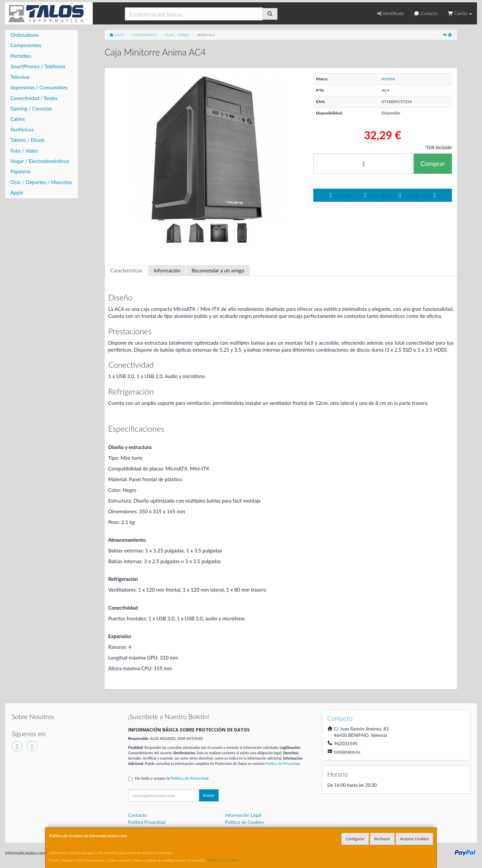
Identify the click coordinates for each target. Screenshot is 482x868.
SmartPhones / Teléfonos (38, 66)
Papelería (21, 171)
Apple (17, 192)
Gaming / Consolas (31, 108)
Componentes (26, 45)
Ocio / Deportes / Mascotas (41, 182)
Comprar (433, 163)
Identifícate (390, 13)
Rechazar (382, 839)
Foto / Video (24, 151)
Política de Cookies (223, 860)
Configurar (355, 839)
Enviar (209, 795)
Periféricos (22, 129)
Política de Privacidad (282, 763)
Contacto (426, 13)
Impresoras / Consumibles (39, 87)
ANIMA (388, 79)
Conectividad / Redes (34, 98)
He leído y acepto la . (172, 778)
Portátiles (21, 56)
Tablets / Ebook (27, 140)
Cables (18, 119)
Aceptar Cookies (414, 839)
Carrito (460, 13)
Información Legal (243, 815)
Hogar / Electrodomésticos (40, 161)
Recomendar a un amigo (218, 270)
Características (126, 270)
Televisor (20, 77)
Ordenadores (25, 35)
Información (167, 270)
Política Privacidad (147, 822)
